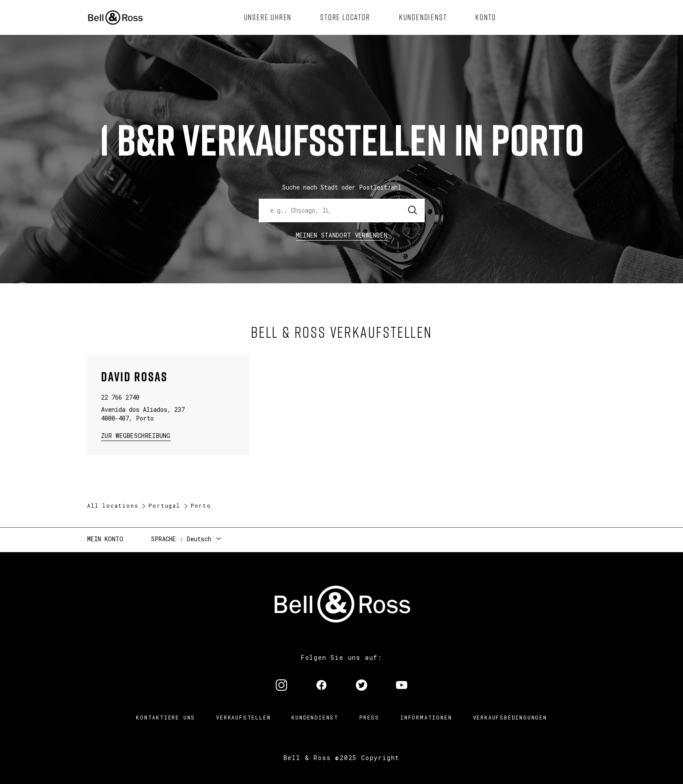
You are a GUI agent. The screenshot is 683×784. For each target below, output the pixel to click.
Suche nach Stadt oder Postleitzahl (342, 187)
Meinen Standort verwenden (342, 235)
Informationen (426, 717)
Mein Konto (105, 539)
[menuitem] (268, 17)
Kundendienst (315, 717)
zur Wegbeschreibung (136, 435)
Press (369, 717)
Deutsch (199, 539)
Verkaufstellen (243, 717)
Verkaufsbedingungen (510, 717)
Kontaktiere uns (166, 717)
